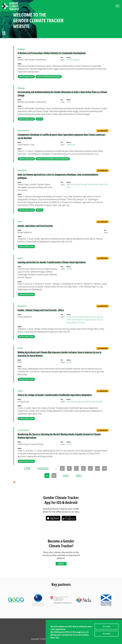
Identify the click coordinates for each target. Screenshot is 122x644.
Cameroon (71, 145)
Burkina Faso (97, 320)
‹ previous (43, 468)
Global (69, 269)
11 (104, 468)
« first (27, 468)
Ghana (69, 444)
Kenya (77, 184)
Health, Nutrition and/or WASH (49, 77)
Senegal (84, 184)
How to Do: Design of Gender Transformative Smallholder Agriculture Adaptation (55, 395)
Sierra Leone (91, 317)
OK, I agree (106, 627)
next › (66, 475)
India (69, 102)
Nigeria (75, 322)
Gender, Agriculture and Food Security (35, 226)
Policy (39, 119)
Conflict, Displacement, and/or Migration (53, 159)
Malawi (95, 184)
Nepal (101, 184)
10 (97, 468)
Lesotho (70, 317)
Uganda (100, 317)
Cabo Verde (71, 320)
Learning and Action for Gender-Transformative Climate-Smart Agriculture (52, 262)
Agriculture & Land (26, 77)
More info (55, 638)
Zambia (82, 322)
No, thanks (106, 634)
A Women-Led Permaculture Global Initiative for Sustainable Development (52, 53)
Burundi (99, 402)
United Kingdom (73, 60)
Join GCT (61, 564)
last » (79, 475)
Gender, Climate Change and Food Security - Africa (41, 310)
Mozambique (79, 317)
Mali (68, 184)
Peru (72, 184)
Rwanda (92, 402)
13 (54, 475)
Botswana (81, 320)
